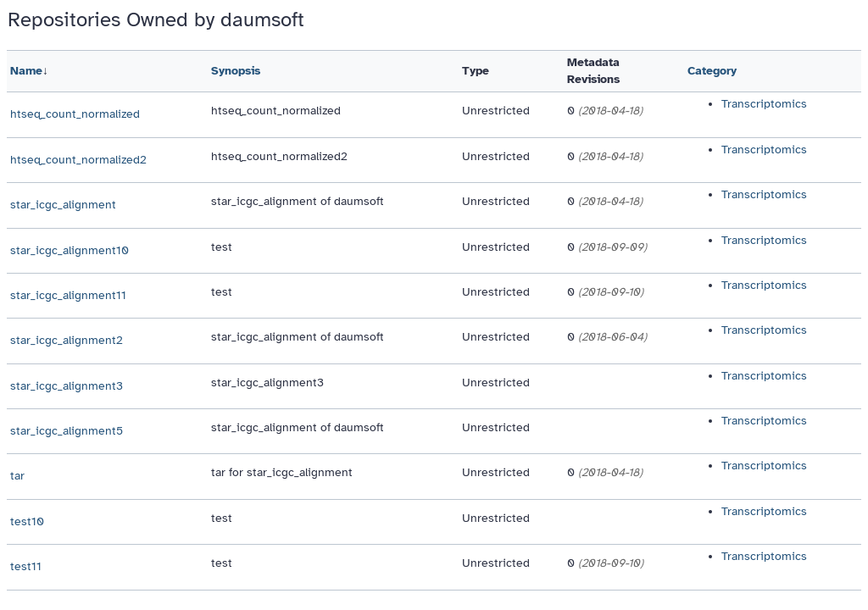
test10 (27, 521)
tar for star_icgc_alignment (282, 472)
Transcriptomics (764, 104)
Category (712, 71)
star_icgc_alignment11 (68, 295)
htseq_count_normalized (75, 114)
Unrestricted (496, 111)
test (222, 247)
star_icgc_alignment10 (70, 250)
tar (17, 476)
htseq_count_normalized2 (78, 160)
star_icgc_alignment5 (67, 431)
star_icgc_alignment (63, 205)
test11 (26, 566)
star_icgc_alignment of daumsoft (298, 201)
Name (26, 71)
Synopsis (236, 71)
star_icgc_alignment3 (67, 386)
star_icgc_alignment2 (67, 340)
